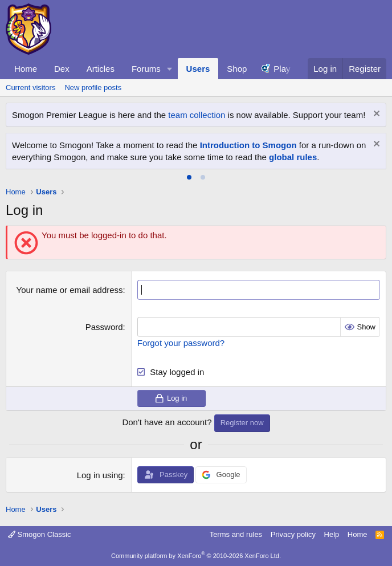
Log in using (100, 475)
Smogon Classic (40, 534)
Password (104, 327)
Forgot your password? (181, 343)
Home (26, 69)
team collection (197, 115)
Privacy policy (293, 534)
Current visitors (30, 87)
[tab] (189, 177)
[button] (170, 69)
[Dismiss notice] (375, 115)
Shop (237, 69)
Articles (101, 69)
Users (198, 69)
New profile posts (93, 87)
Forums (146, 69)
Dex (62, 69)
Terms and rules (236, 534)
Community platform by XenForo (196, 556)
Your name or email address (70, 290)
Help (332, 534)
